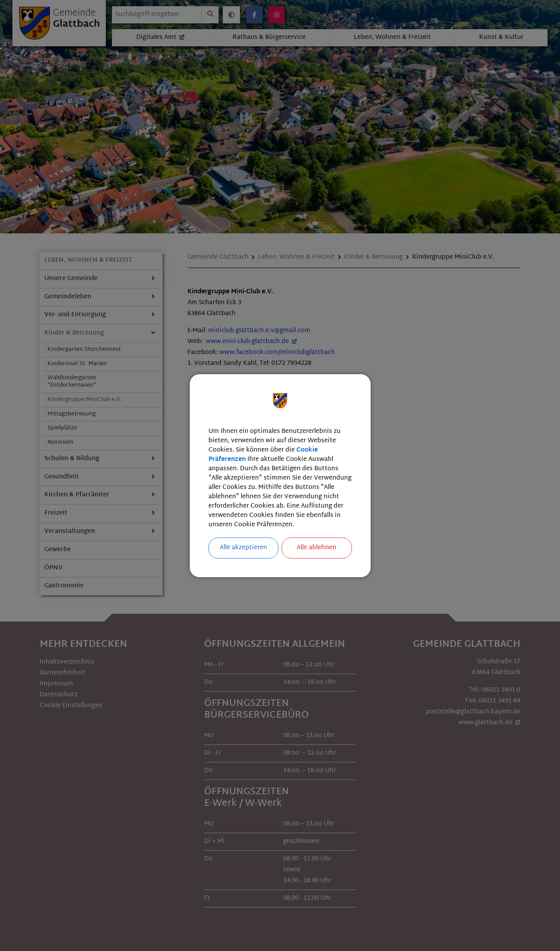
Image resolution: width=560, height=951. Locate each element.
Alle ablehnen (317, 548)
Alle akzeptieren (243, 548)
